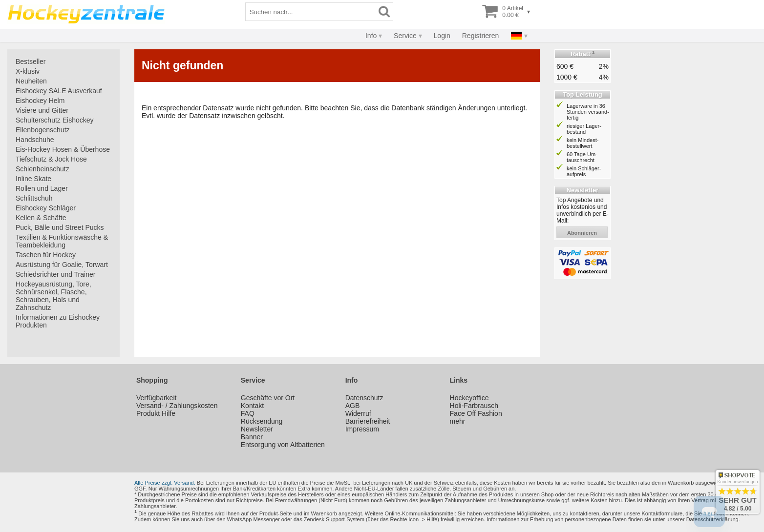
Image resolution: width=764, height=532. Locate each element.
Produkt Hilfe (156, 413)
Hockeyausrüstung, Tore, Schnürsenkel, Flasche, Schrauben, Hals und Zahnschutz (53, 296)
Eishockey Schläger (46, 208)
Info (371, 36)
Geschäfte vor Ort (268, 398)
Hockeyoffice (469, 398)
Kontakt (252, 406)
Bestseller (31, 61)
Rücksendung (262, 421)
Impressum (362, 429)
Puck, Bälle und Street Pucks (60, 227)
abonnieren (582, 233)
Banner (252, 437)
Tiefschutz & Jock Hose (51, 159)
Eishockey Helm (40, 101)
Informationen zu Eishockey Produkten (58, 321)
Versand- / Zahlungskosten (177, 406)
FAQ (248, 413)
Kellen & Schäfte (41, 218)
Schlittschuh (34, 198)
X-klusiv (28, 71)
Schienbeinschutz (42, 169)
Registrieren (480, 36)
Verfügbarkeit (157, 398)
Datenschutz (364, 398)
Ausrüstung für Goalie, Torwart (62, 265)
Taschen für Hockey (46, 255)
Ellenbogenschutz (43, 130)
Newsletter (257, 429)
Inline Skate (33, 179)
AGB (353, 406)
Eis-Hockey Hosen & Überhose (63, 149)
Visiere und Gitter (42, 110)
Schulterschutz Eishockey (55, 120)
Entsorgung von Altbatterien (283, 445)
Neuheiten (31, 81)
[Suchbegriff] (311, 12)
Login (442, 36)
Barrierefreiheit (368, 421)
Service (405, 36)
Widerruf (358, 413)
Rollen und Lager (42, 188)
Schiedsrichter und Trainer (55, 274)
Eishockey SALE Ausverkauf (59, 91)
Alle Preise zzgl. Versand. (165, 483)
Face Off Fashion (476, 413)
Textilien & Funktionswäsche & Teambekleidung (62, 241)
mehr (458, 421)
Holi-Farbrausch (474, 406)
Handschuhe (35, 140)
